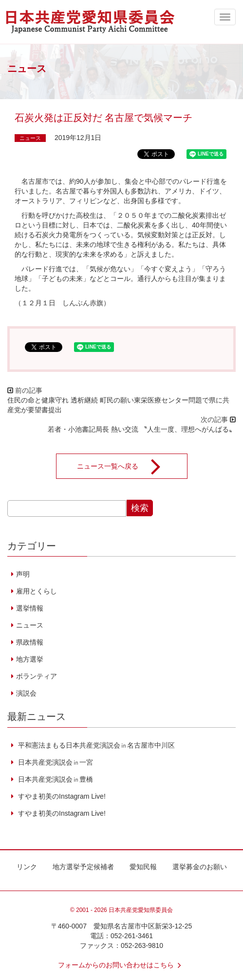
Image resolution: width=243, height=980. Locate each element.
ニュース (30, 138)
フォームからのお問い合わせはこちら (122, 965)
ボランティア (37, 676)
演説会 (26, 693)
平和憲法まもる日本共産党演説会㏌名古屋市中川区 (95, 745)
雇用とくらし (37, 591)
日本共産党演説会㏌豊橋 (55, 779)
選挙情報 (30, 608)
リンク (27, 867)
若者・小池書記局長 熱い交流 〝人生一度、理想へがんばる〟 (142, 429)
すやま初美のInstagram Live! (61, 796)
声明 (23, 574)
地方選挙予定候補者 (83, 867)
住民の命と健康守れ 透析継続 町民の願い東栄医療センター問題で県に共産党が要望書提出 (118, 405)
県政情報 (30, 642)
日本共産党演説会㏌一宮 (55, 762)
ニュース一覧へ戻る (125, 466)
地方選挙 (30, 659)
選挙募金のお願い (200, 867)
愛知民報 (143, 867)
